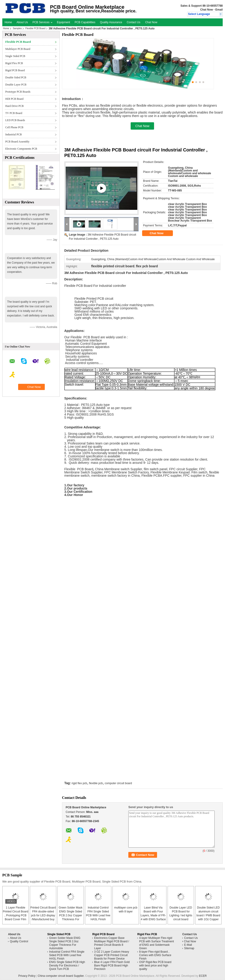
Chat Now (207, 10)
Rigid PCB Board (15, 70)
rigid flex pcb (79, 783)
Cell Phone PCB (14, 127)
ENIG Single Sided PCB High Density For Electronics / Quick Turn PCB (67, 966)
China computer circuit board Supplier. (61, 976)
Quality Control (19, 941)
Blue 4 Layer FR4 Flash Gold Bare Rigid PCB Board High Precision (112, 966)
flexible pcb (96, 783)
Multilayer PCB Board (18, 49)
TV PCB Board (14, 113)
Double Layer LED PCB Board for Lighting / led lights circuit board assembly (181, 915)
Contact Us (134, 22)
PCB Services (42, 22)
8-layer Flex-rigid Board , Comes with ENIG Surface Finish (155, 955)
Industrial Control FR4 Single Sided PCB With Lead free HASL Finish (67, 955)
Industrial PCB (14, 134)
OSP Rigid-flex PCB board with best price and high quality (155, 966)
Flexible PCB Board (35, 28)
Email (219, 10)
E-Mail (188, 945)
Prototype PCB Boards (18, 92)
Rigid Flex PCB (14, 63)
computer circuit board (118, 783)
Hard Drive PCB (14, 106)
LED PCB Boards (15, 120)
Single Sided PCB (15, 56)
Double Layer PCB (16, 85)
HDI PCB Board (14, 99)
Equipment (63, 22)
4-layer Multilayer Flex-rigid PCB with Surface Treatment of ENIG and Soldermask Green (156, 943)
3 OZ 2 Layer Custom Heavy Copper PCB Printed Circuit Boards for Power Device (112, 955)
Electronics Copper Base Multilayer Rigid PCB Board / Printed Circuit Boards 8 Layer (112, 943)
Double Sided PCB (16, 77)
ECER (203, 976)
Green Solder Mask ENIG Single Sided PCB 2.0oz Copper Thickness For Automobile (71, 915)
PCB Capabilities (85, 22)
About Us (22, 22)
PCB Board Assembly (17, 142)
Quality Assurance (111, 22)
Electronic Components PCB (21, 149)
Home (8, 22)
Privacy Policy (27, 976)
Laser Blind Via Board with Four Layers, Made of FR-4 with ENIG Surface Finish (153, 915)
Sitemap (189, 948)
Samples (17, 28)
